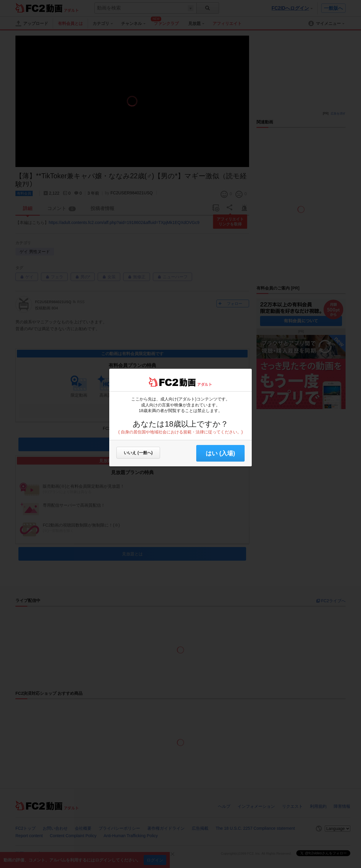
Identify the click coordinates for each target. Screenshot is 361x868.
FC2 (163, 382)
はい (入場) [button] (220, 453)
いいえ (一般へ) (138, 453)
